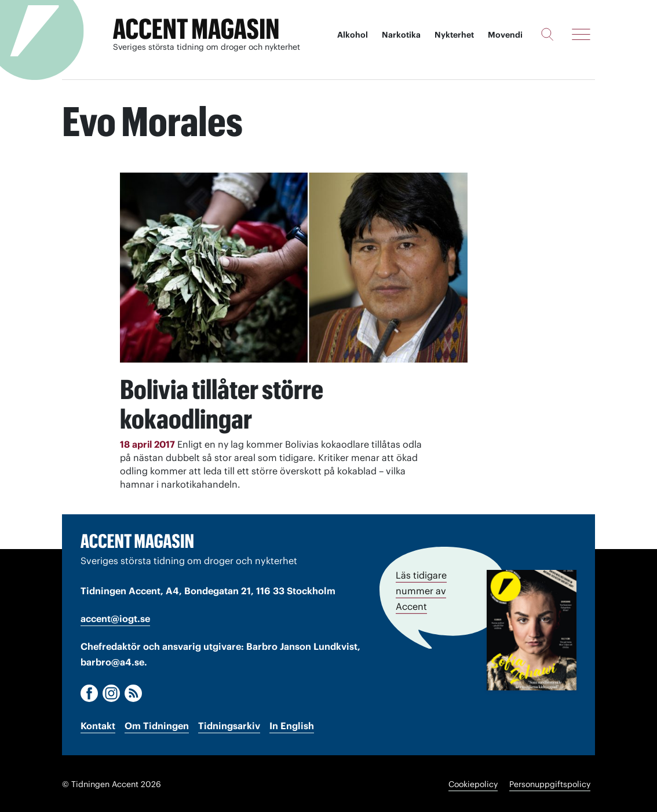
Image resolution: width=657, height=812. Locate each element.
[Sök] (547, 34)
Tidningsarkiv (229, 725)
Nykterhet (454, 35)
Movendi (505, 35)
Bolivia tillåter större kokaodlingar (230, 403)
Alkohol (353, 35)
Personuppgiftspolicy (550, 783)
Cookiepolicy (473, 783)
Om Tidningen (157, 725)
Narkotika (401, 35)
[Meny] (581, 34)
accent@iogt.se (115, 617)
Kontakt (98, 725)
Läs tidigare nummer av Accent (421, 589)
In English (292, 725)
